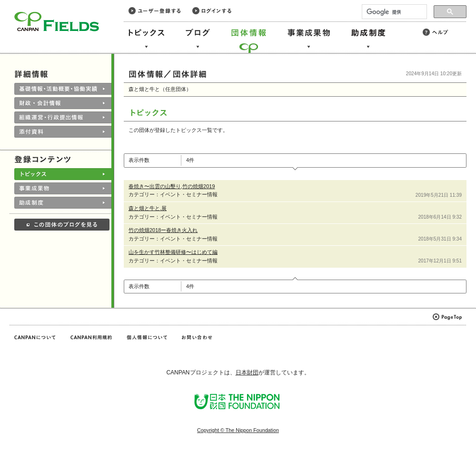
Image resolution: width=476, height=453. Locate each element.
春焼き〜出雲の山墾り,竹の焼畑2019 (172, 186)
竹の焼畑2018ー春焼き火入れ (163, 230)
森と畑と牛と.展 (148, 208)
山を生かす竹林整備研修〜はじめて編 (173, 252)
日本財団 (247, 372)
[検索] (393, 12)
